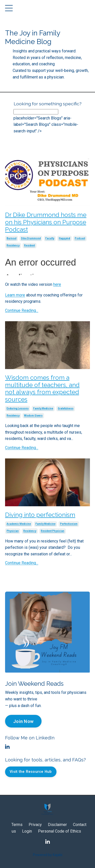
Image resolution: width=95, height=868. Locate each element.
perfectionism (69, 524)
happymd (64, 238)
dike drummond (31, 238)
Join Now (23, 721)
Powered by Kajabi (48, 855)
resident (30, 245)
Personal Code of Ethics (60, 831)
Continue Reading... (22, 310)
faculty (50, 238)
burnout (12, 238)
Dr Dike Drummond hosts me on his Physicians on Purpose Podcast (46, 222)
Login (27, 831)
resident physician (53, 531)
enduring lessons (18, 408)
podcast (80, 238)
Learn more (15, 295)
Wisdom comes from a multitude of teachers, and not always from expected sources (42, 389)
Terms (17, 825)
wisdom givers (33, 416)
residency (13, 245)
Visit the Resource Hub (31, 772)
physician (13, 531)
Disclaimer (57, 825)
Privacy (35, 825)
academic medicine (19, 524)
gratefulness (66, 408)
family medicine (43, 408)
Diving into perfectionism (40, 515)
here (57, 284)
